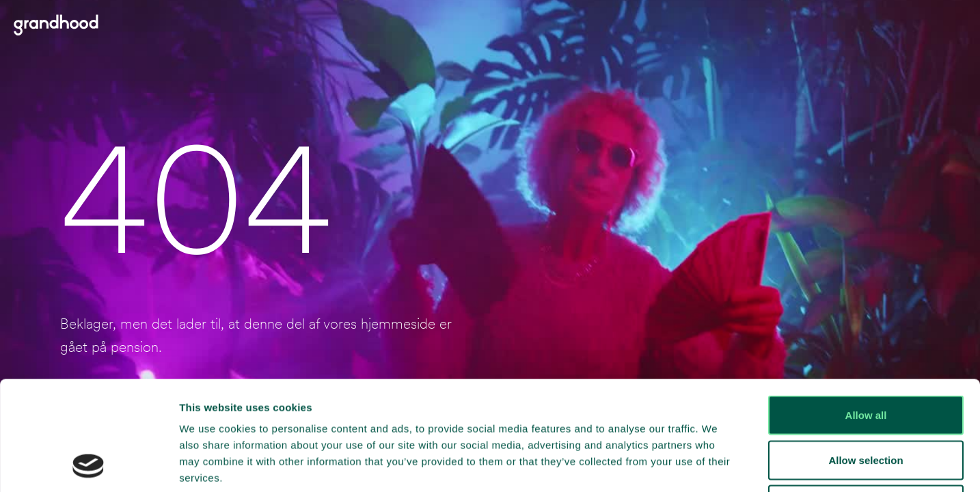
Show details (717, 465)
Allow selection (866, 358)
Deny (866, 402)
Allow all (866, 313)
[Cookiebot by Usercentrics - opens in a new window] (89, 465)
